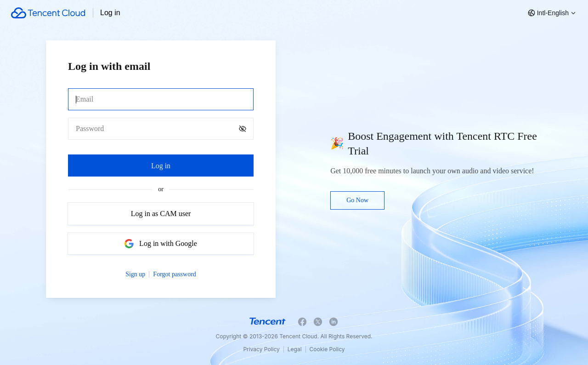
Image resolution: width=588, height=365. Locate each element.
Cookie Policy (327, 349)
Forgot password (174, 274)
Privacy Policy (261, 349)
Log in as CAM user (161, 214)
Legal (295, 349)
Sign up (135, 274)
